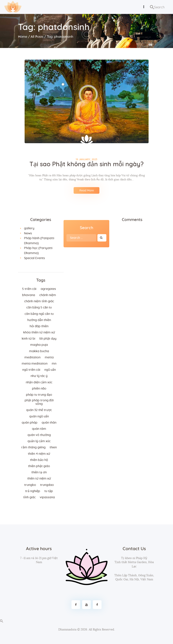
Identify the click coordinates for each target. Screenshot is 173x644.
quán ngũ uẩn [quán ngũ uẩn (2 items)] (39, 416)
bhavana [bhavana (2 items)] (29, 295)
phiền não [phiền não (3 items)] (39, 389)
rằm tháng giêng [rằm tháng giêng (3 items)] (33, 447)
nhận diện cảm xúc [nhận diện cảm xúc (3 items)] (39, 382)
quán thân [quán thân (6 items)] (49, 423)
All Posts (37, 37)
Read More (87, 191)
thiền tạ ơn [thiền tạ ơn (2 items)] (39, 472)
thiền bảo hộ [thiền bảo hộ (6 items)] (39, 460)
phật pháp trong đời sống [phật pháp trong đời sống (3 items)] (39, 402)
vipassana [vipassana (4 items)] (47, 497)
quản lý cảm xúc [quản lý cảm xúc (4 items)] (39, 441)
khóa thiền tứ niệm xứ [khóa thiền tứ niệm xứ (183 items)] (39, 332)
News (28, 233)
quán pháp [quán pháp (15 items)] (30, 423)
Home (23, 37)
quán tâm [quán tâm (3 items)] (39, 429)
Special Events (34, 258)
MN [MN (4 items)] (54, 364)
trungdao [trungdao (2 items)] (47, 485)
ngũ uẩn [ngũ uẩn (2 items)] (50, 370)
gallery (29, 228)
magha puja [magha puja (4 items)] (39, 345)
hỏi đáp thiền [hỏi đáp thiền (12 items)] (39, 326)
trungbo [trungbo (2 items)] (30, 485)
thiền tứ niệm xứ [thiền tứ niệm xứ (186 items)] (39, 479)
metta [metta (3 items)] (49, 357)
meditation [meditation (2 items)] (32, 357)
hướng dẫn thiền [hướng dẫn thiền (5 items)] (39, 320)
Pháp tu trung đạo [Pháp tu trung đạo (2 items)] (39, 395)
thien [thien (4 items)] (53, 447)
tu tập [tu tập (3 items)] (49, 491)
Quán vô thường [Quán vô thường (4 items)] (39, 435)
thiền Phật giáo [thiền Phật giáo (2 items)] (39, 466)
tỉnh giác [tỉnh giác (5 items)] (29, 497)
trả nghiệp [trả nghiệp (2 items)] (33, 491)
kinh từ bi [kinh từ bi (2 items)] (28, 339)
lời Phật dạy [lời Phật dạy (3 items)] (48, 339)
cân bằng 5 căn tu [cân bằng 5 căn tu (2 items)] (39, 307)
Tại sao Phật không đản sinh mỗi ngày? (86, 164)
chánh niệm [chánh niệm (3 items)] (48, 295)
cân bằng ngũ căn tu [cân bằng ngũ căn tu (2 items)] (39, 314)
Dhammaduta (67, 630)
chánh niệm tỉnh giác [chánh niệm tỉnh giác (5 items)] (39, 301)
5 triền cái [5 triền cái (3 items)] (29, 289)
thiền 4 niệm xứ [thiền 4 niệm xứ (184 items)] (39, 454)
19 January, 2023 (86, 160)
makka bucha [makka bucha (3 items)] (39, 351)
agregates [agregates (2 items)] (48, 289)
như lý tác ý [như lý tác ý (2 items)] (39, 376)
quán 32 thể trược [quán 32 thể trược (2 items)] (39, 410)
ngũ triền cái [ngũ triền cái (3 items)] (31, 370)
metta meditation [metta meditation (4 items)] (35, 364)
